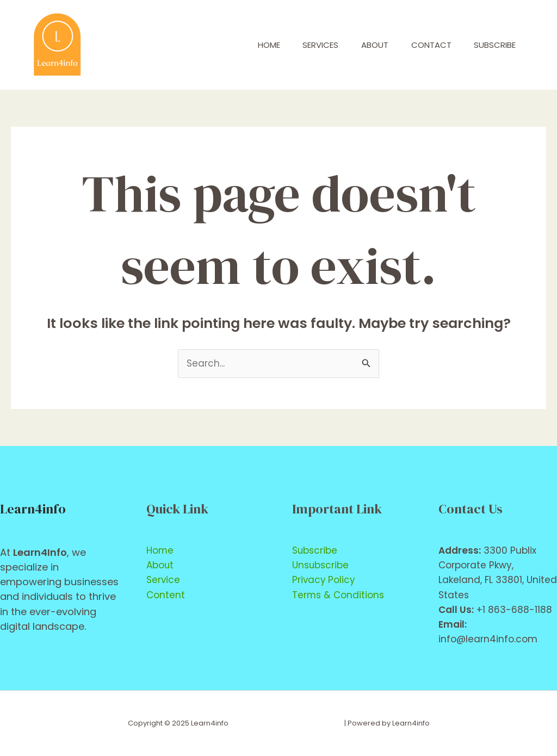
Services (305, 45)
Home (248, 45)
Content (166, 595)
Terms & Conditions (338, 595)
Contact (424, 45)
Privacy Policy (324, 580)
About (363, 45)
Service (163, 580)
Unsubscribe (321, 565)
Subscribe (493, 45)
